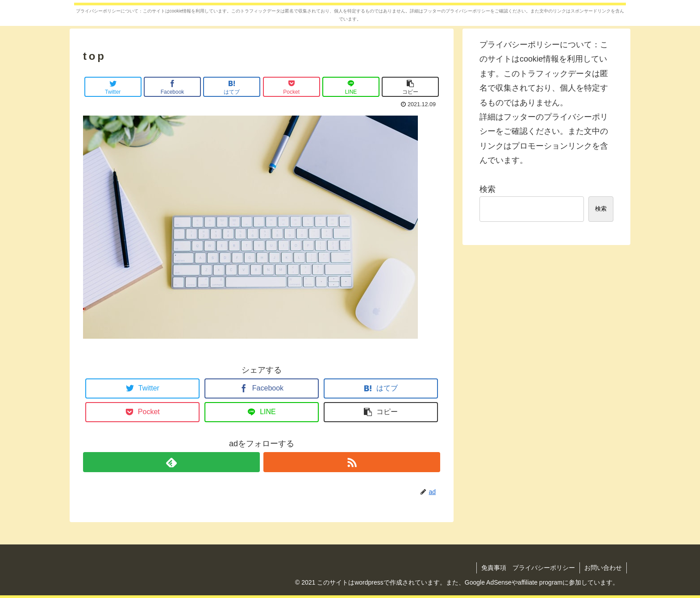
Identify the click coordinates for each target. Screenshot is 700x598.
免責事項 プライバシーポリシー (528, 568)
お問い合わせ (603, 568)
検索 (487, 189)
